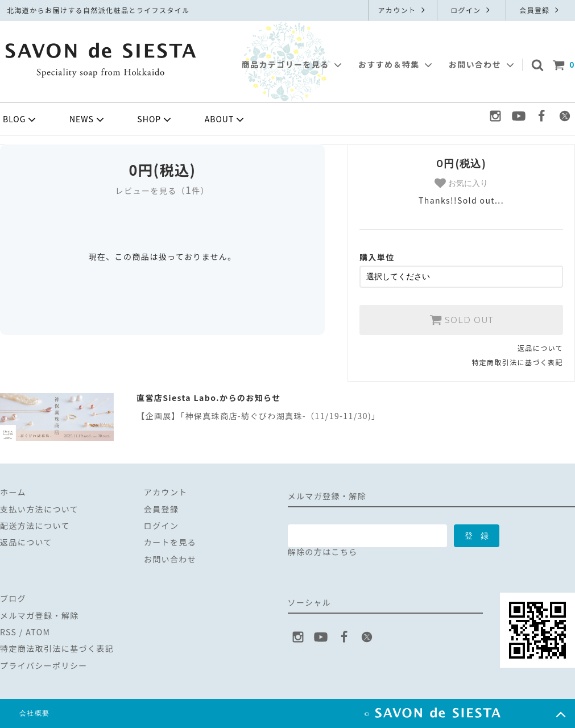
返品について (540, 348)
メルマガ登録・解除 (40, 615)
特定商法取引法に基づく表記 (57, 648)
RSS (8, 632)
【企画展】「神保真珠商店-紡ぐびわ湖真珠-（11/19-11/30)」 (258, 416)
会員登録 (540, 10)
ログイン (471, 10)
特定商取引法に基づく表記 (517, 362)
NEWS (88, 119)
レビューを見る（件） (162, 191)
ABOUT (226, 119)
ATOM (38, 632)
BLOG (20, 119)
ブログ (13, 598)
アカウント (402, 10)
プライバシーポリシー (44, 665)
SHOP (155, 119)
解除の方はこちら (323, 552)
